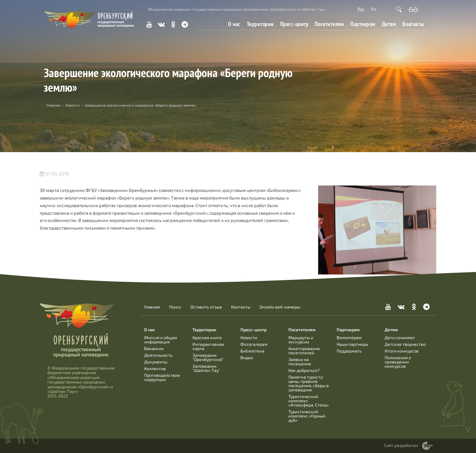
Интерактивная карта (208, 346)
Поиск (175, 307)
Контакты (413, 24)
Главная (152, 307)
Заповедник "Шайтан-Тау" (206, 368)
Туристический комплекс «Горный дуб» (307, 416)
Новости (73, 105)
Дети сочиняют (400, 337)
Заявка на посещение (300, 361)
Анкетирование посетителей (304, 351)
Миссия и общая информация (161, 340)
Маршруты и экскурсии (301, 340)
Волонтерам (349, 337)
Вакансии (154, 348)
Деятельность (158, 355)
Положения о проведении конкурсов (398, 362)
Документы (156, 362)
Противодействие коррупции (162, 377)
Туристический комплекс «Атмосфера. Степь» (309, 401)
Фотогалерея (254, 344)
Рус (361, 9)
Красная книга (207, 337)
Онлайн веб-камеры (280, 307)
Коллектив (155, 368)
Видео (247, 358)
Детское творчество (405, 344)
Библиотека (252, 351)
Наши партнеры (352, 344)
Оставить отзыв (206, 307)
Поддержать (349, 351)
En (374, 9)
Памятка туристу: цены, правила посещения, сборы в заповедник (309, 383)
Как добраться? (304, 370)
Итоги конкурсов (402, 351)
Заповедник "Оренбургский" (208, 357)
